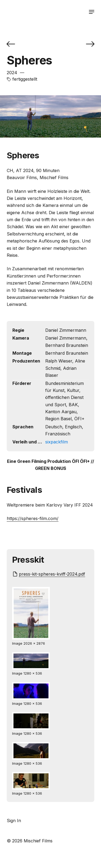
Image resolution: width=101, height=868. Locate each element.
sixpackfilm (57, 442)
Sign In (14, 821)
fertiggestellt (25, 79)
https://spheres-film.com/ (33, 518)
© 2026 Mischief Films (30, 841)
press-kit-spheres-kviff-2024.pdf (52, 574)
